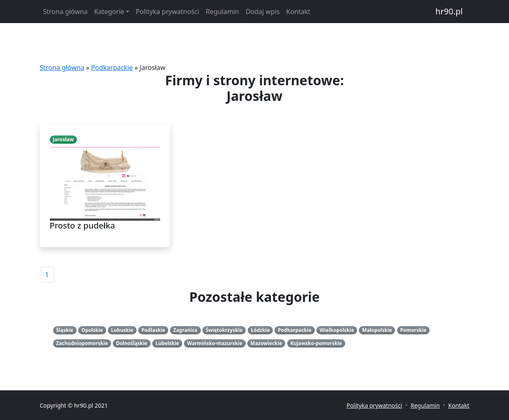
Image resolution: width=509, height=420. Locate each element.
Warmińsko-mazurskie (215, 343)
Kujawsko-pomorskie (316, 343)
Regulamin (222, 12)
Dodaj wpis (263, 12)
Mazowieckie (266, 343)
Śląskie (65, 330)
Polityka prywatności (167, 12)
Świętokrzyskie (224, 330)
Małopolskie (377, 330)
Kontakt (299, 12)
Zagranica (185, 330)
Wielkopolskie (337, 330)
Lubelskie (167, 343)
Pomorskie (413, 330)
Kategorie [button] (109, 12)
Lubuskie (122, 330)
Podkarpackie (112, 68)
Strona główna (65, 12)
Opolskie (92, 330)
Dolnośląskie (132, 343)
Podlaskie (153, 330)
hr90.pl (449, 11)
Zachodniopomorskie (82, 343)
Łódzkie (260, 330)
